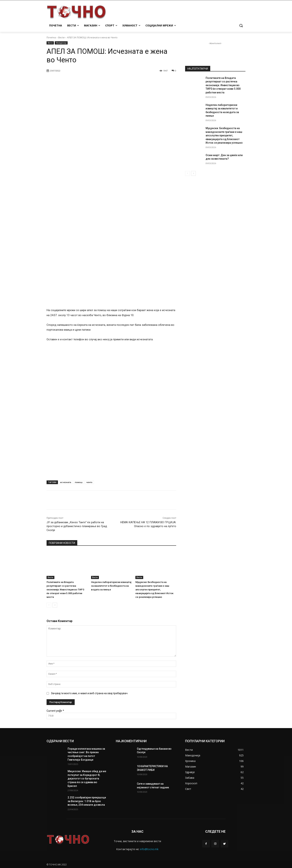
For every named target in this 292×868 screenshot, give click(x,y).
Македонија (61, 43)
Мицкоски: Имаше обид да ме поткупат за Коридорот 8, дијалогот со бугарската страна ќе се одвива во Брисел (87, 779)
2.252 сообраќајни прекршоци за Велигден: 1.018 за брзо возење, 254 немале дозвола (87, 801)
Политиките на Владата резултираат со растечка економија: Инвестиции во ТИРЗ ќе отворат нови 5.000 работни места (65, 590)
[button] (241, 25)
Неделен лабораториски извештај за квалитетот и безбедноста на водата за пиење (111, 586)
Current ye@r (55, 711)
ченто (89, 482)
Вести (61, 37)
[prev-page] (49, 605)
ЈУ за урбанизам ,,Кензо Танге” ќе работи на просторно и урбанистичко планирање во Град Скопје (77, 526)
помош (79, 482)
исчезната (66, 482)
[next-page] (55, 605)
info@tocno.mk (149, 849)
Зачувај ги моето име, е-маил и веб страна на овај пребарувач (89, 693)
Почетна (51, 37)
